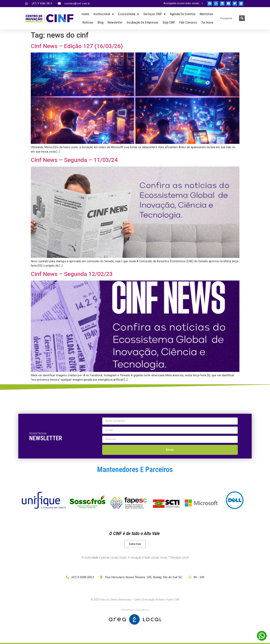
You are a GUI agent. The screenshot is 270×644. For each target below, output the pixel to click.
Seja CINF (169, 22)
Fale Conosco (188, 22)
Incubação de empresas (143, 22)
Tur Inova (207, 22)
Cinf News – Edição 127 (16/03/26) (77, 46)
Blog (100, 22)
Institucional (104, 14)
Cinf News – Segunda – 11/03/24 (74, 160)
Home (85, 14)
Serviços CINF (154, 14)
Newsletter (115, 22)
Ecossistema (129, 14)
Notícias (88, 22)
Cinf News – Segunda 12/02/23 (72, 274)
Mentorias (206, 14)
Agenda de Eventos (183, 14)
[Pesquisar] (242, 18)
